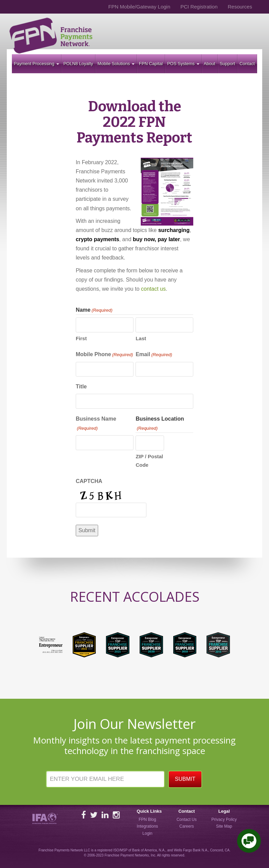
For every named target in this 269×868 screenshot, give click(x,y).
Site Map (224, 826)
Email (154, 355)
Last (141, 338)
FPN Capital (151, 64)
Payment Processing (37, 64)
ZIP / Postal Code (149, 461)
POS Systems (183, 64)
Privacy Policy (224, 819)
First (81, 338)
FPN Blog (147, 819)
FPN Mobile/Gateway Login (139, 7)
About (210, 64)
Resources (240, 7)
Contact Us (187, 819)
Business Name (96, 424)
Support (228, 64)
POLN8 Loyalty (78, 64)
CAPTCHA (89, 481)
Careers (187, 826)
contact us (153, 289)
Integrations (148, 826)
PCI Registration (199, 7)
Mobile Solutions (116, 64)
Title (81, 387)
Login (147, 833)
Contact (247, 64)
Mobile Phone (104, 355)
